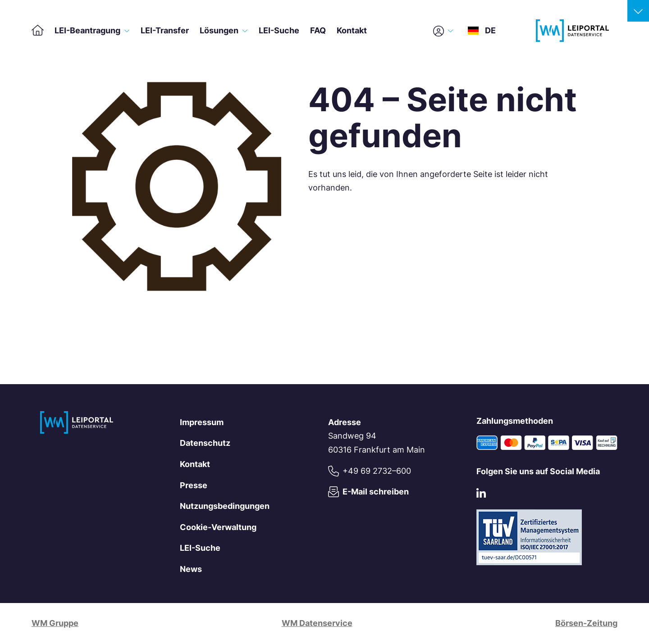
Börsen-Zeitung (586, 623)
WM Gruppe (55, 623)
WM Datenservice (317, 623)
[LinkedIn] (481, 495)
